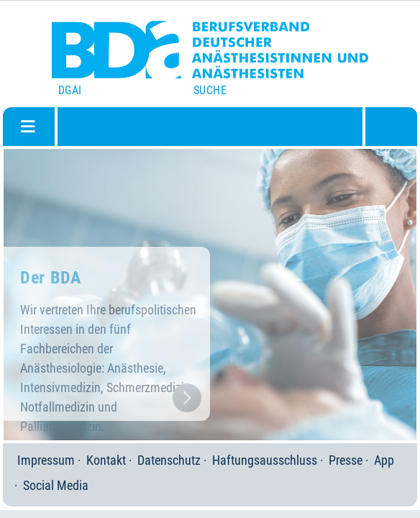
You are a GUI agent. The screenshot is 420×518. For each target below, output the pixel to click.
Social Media (56, 485)
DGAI (70, 90)
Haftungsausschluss (265, 460)
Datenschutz (169, 460)
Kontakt (106, 460)
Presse (346, 460)
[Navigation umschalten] (28, 127)
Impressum (46, 460)
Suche (210, 90)
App (384, 460)
